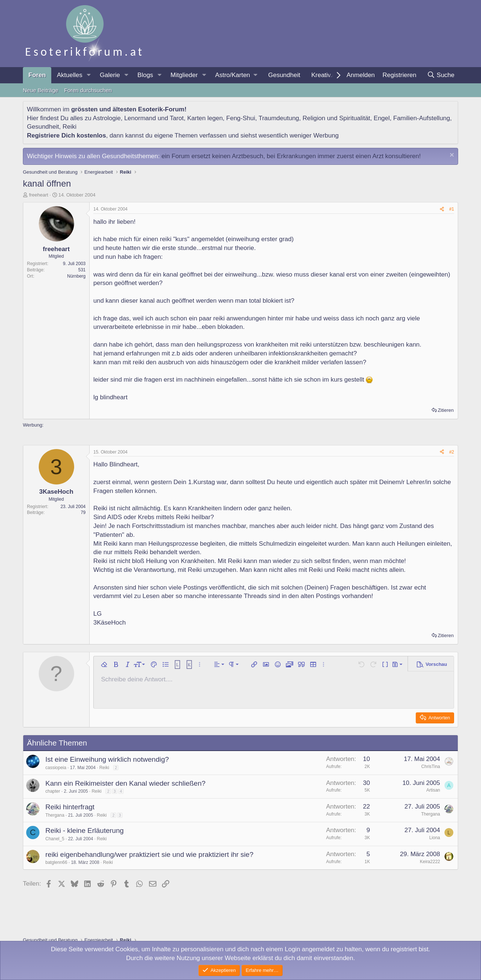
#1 (452, 209)
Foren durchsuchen (88, 90)
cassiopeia (56, 768)
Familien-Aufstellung (422, 118)
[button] (89, 75)
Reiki (69, 127)
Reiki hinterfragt (70, 807)
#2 (452, 452)
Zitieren (446, 410)
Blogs (146, 75)
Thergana (55, 815)
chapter (53, 791)
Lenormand (140, 118)
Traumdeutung (279, 118)
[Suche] (441, 75)
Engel (382, 118)
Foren (37, 75)
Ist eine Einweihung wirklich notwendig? (107, 759)
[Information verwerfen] (451, 156)
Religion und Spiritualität (336, 118)
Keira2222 (430, 862)
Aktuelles (70, 75)
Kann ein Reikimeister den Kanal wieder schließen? (125, 783)
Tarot (177, 118)
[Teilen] (442, 209)
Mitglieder (184, 75)
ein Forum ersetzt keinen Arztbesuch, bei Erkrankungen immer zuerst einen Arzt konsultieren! (291, 156)
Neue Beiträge (41, 90)
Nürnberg (76, 276)
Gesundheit (284, 75)
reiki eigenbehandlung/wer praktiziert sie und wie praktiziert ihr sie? (149, 854)
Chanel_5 (55, 839)
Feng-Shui (240, 118)
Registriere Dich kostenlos (66, 135)
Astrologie (107, 118)
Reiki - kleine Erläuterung (84, 830)
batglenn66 (56, 862)
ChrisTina (431, 767)
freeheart (39, 195)
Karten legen (205, 118)
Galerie (110, 75)
